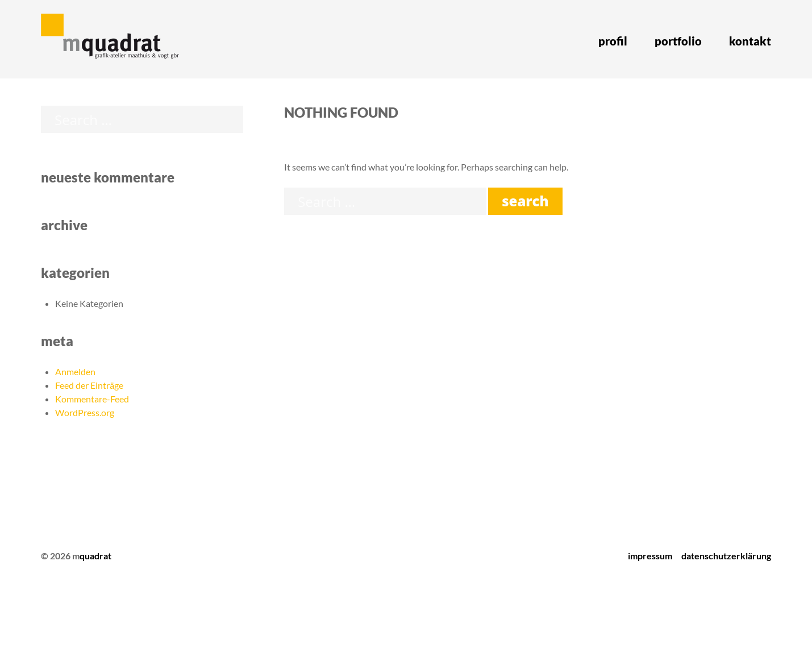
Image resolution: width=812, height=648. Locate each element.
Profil (613, 41)
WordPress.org (85, 412)
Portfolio (678, 41)
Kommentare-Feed (92, 399)
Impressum (650, 556)
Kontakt (750, 41)
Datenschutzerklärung (726, 556)
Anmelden (75, 371)
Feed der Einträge (89, 385)
